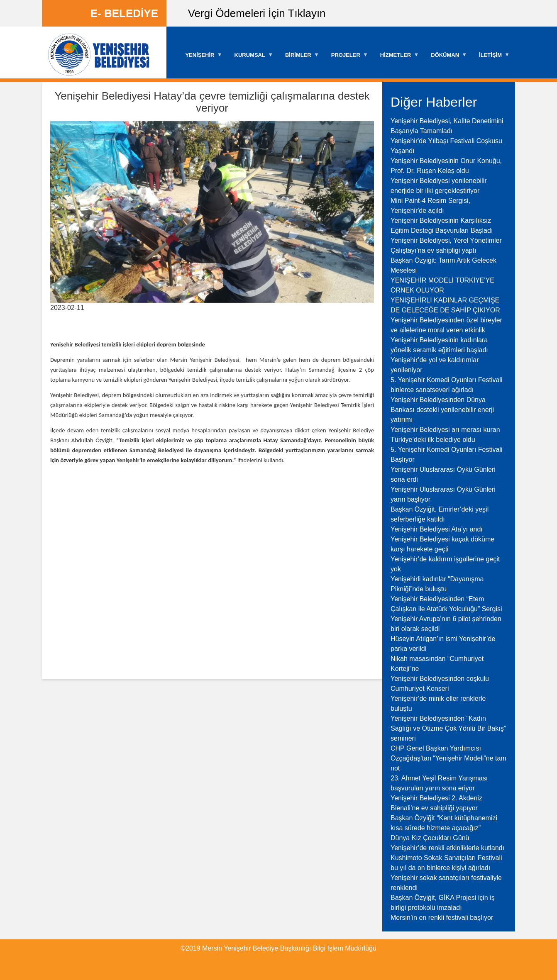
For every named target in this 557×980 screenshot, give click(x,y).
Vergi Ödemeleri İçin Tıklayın (257, 13)
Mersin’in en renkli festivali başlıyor (442, 918)
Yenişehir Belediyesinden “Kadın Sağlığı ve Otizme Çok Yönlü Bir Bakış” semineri (448, 728)
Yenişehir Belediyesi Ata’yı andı (437, 529)
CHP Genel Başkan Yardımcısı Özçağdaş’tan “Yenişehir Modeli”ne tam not (448, 758)
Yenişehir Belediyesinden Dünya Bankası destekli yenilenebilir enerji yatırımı (442, 410)
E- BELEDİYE (124, 13)
